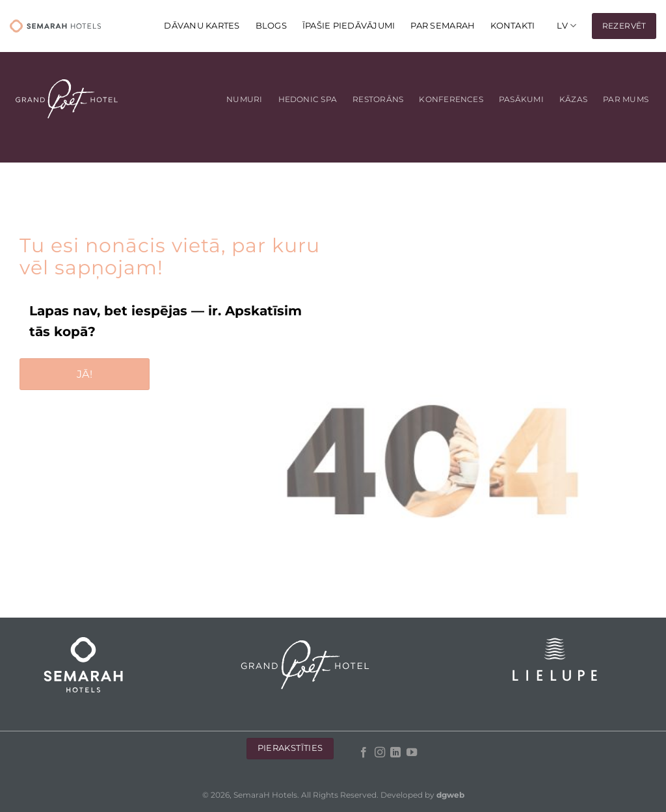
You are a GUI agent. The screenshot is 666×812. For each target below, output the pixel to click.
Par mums (626, 99)
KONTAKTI (513, 26)
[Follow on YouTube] (411, 753)
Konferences (451, 99)
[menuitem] (566, 26)
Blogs (271, 26)
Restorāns (378, 99)
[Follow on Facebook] (364, 753)
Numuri (244, 99)
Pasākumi (521, 99)
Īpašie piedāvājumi (349, 26)
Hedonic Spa (308, 99)
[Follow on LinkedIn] (395, 753)
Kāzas (573, 99)
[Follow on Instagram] (379, 753)
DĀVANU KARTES (202, 26)
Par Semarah (443, 26)
